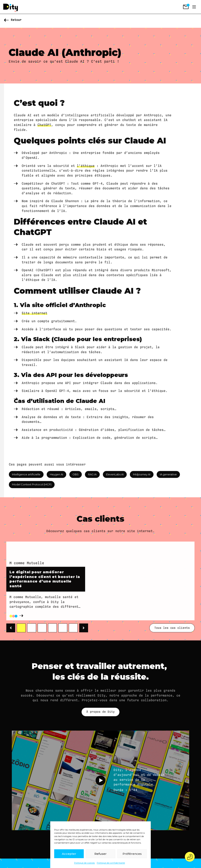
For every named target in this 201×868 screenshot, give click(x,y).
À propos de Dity (100, 712)
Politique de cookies (84, 863)
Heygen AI (56, 477)
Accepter (69, 854)
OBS (76, 477)
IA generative (168, 477)
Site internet (34, 342)
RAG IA (92, 477)
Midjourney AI (142, 477)
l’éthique (86, 195)
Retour (16, 20)
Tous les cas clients (172, 639)
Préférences (132, 854)
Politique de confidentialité (111, 863)
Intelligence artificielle (26, 477)
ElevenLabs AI (115, 477)
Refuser (100, 854)
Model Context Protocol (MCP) (32, 487)
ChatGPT (44, 154)
